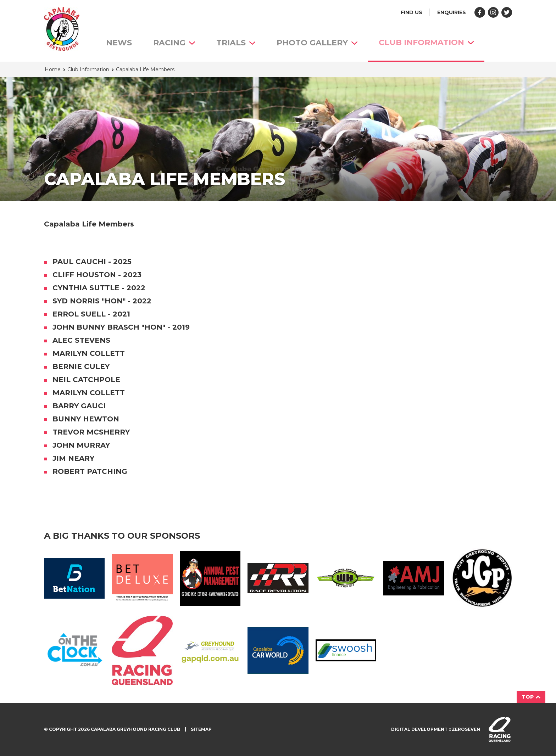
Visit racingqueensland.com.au (500, 729)
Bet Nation (74, 578)
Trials (236, 43)
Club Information (426, 42)
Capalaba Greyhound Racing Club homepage (62, 29)
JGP (482, 578)
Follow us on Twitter (507, 12)
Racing (174, 43)
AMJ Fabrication (414, 578)
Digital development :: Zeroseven (436, 729)
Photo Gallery (317, 43)
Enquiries (452, 12)
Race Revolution (278, 578)
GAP (210, 650)
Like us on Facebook (480, 12)
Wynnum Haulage (346, 578)
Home (53, 69)
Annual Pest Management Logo (210, 578)
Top (531, 697)
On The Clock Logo (74, 650)
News (119, 43)
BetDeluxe (142, 578)
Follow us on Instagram (493, 12)
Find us (412, 12)
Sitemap (201, 729)
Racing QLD (142, 650)
